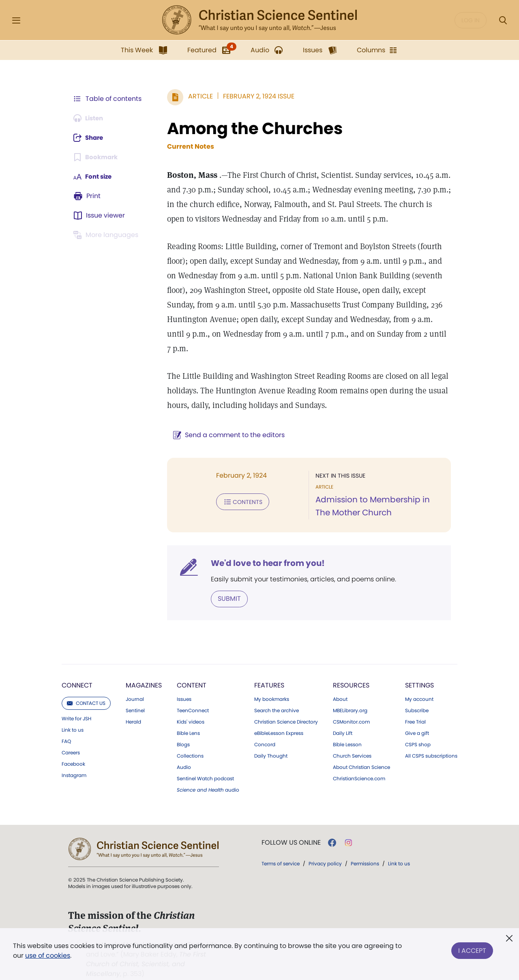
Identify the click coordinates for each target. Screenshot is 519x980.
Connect (77, 670)
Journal (135, 684)
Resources (351, 670)
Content (192, 670)
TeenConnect (193, 696)
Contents (239, 487)
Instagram (74, 760)
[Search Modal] (503, 20)
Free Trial (415, 707)
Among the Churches (251, 128)
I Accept (472, 949)
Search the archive (277, 696)
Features (269, 670)
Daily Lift (343, 718)
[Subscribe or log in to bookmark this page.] (97, 157)
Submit (225, 584)
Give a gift (417, 718)
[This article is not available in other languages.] (107, 235)
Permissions (365, 849)
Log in (471, 20)
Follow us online (291, 828)
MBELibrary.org (350, 696)
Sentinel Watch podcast (205, 764)
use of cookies (48, 955)
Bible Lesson (347, 730)
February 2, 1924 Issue (255, 96)
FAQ (66, 726)
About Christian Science (361, 752)
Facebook (73, 749)
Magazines (144, 670)
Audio (184, 752)
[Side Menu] (16, 20)
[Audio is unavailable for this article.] (90, 118)
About (340, 684)
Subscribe (417, 696)
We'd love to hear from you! (264, 549)
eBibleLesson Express (279, 718)
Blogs (183, 730)
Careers (71, 738)
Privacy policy (325, 849)
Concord (265, 730)
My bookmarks (272, 684)
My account (419, 684)
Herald (133, 707)
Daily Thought (271, 741)
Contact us (86, 688)
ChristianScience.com (359, 764)
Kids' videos (191, 707)
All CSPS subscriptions (431, 741)
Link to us (73, 715)
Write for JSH (76, 704)
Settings (419, 670)
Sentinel (135, 696)
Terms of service (281, 849)
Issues (184, 684)
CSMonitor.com (351, 707)
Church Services (352, 741)
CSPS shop (418, 730)
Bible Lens (188, 718)
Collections (190, 741)
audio (208, 775)
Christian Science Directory (286, 707)
